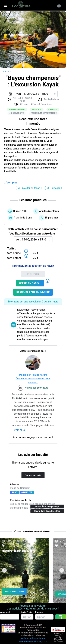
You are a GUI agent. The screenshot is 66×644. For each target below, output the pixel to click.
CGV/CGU (42, 642)
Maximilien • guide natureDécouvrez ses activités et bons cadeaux (33, 379)
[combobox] (36, 94)
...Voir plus (11, 182)
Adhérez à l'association (33, 638)
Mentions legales (28, 642)
